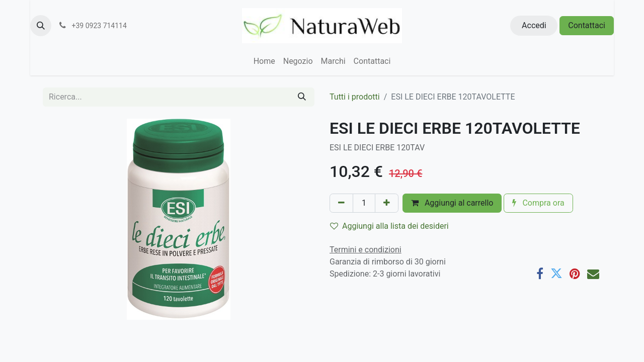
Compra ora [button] (538, 203)
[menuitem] (264, 61)
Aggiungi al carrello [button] (452, 203)
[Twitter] (556, 274)
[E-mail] (593, 274)
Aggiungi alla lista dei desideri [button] (389, 226)
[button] (41, 26)
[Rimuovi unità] (341, 203)
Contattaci (587, 25)
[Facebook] (540, 274)
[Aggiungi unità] (387, 203)
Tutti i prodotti (355, 97)
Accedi (534, 25)
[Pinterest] (575, 274)
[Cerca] (302, 97)
